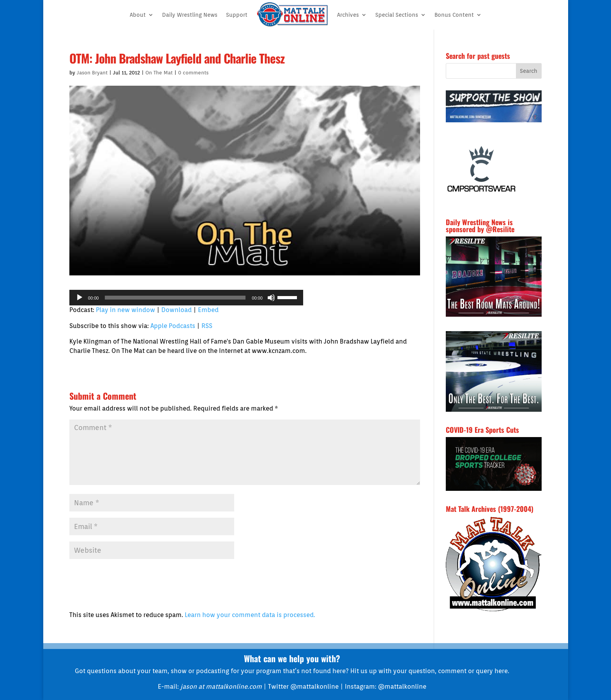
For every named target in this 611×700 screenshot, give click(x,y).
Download (177, 310)
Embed (208, 310)
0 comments (193, 73)
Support (237, 15)
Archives (348, 15)
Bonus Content (454, 15)
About (138, 15)
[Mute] (271, 298)
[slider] (175, 298)
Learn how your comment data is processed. (250, 615)
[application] (186, 298)
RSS (207, 326)
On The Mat (159, 73)
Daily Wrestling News (190, 15)
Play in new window (125, 310)
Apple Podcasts (173, 326)
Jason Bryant (92, 73)
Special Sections (397, 15)
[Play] (79, 298)
